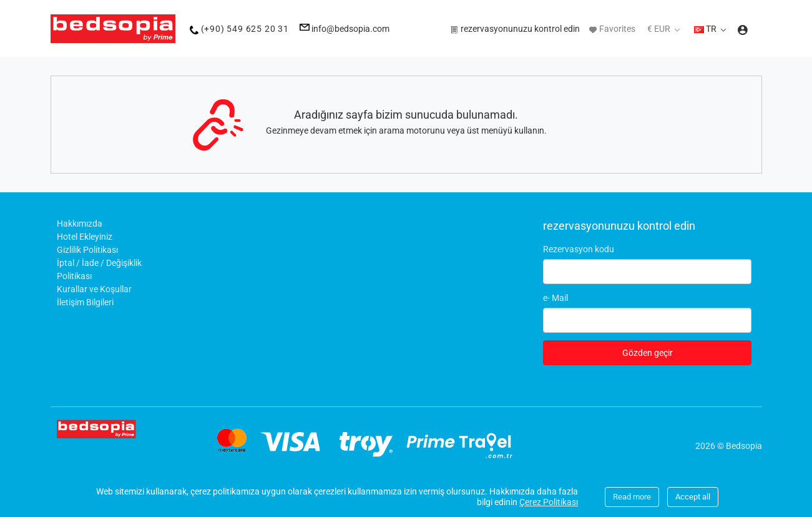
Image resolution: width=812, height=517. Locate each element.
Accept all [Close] (693, 497)
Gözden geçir (648, 353)
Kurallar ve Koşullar (94, 289)
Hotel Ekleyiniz (85, 237)
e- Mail (555, 298)
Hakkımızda (80, 224)
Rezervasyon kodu (579, 249)
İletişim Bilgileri (85, 302)
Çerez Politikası (549, 502)
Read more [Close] (632, 497)
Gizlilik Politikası (87, 250)
